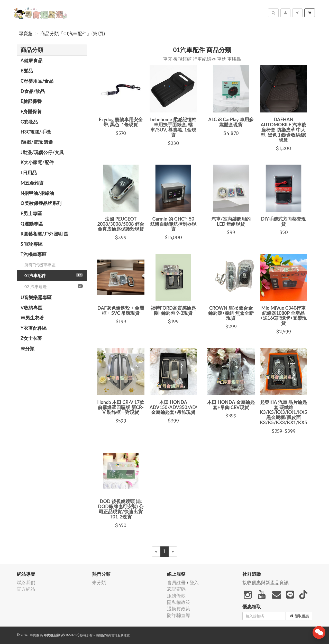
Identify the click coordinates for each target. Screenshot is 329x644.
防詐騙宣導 (179, 615)
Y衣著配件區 (34, 328)
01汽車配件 (54, 275)
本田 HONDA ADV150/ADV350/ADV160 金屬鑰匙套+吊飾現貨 (178, 407)
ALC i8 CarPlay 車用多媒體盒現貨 (231, 122)
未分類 (28, 348)
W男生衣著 (32, 318)
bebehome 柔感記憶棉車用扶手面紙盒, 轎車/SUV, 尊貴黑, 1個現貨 (173, 127)
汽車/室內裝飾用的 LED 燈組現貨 (231, 221)
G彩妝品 (29, 122)
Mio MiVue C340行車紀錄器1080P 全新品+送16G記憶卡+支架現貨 (283, 315)
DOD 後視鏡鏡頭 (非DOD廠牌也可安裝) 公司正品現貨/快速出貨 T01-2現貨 (121, 509)
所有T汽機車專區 (40, 265)
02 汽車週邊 (54, 286)
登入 (194, 583)
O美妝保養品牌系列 (41, 203)
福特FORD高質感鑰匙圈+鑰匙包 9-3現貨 (173, 310)
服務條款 (176, 596)
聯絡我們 (26, 583)
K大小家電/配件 (37, 162)
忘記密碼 (176, 589)
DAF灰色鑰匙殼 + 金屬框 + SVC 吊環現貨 (121, 310)
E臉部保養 (31, 101)
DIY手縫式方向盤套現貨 (283, 221)
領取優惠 (300, 616)
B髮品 (27, 71)
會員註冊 (176, 583)
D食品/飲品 (33, 91)
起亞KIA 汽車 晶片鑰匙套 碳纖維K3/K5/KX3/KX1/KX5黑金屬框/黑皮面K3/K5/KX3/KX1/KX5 (284, 412)
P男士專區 (31, 213)
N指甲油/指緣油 (37, 193)
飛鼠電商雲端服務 (111, 635)
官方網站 (26, 589)
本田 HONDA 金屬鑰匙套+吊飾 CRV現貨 (231, 405)
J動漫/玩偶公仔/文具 (42, 152)
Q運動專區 (32, 224)
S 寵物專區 (32, 244)
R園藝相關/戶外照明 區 (44, 234)
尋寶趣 (26, 34)
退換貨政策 (179, 609)
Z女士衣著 (31, 338)
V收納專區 (31, 308)
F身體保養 (31, 111)
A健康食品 (31, 60)
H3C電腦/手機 (36, 132)
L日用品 (29, 173)
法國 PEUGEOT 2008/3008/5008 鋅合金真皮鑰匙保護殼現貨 (121, 224)
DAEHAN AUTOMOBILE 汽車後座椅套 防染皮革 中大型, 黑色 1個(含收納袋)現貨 (283, 130)
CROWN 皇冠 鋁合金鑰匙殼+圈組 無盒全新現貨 (231, 313)
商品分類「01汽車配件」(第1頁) (73, 34)
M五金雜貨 (32, 183)
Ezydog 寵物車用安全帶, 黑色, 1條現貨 (121, 122)
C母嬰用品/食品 (37, 81)
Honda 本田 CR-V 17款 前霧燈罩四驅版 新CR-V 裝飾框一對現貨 (121, 407)
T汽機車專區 (34, 254)
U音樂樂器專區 (36, 297)
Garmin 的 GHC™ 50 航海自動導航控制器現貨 (173, 224)
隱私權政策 (179, 602)
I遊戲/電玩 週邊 (37, 142)
